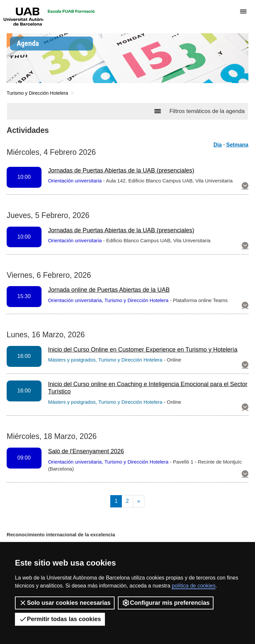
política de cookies (194, 586)
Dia (218, 145)
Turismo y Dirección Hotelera (37, 93)
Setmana (237, 145)
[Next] (139, 501)
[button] (245, 186)
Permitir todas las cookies (60, 619)
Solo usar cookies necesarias (65, 603)
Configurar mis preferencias (166, 603)
